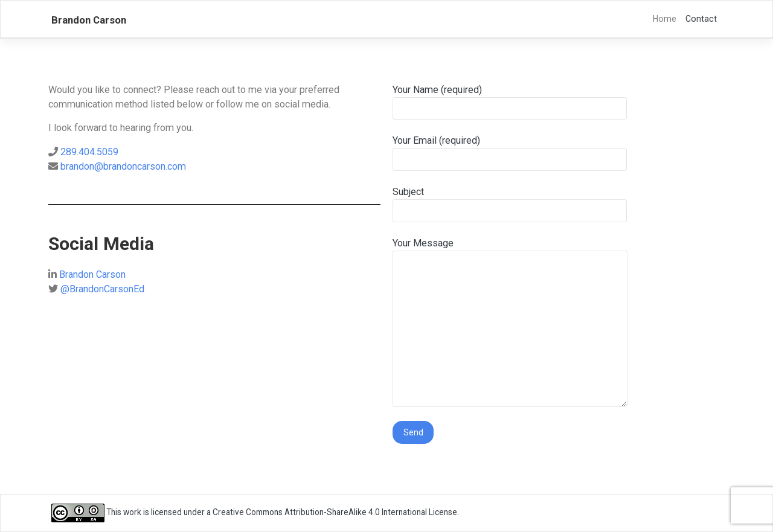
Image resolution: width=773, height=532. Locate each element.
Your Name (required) (510, 102)
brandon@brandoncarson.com (123, 166)
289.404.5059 (89, 152)
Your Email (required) (510, 153)
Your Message (510, 322)
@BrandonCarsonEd (102, 289)
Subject (510, 204)
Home (665, 19)
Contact (701, 19)
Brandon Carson (89, 20)
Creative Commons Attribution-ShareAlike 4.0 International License (335, 512)
